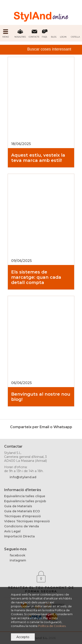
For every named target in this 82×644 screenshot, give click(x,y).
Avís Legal (12, 531)
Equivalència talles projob (25, 501)
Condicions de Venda (22, 526)
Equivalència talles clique (25, 496)
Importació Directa (19, 536)
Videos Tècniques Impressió (27, 521)
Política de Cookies (52, 626)
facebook (17, 555)
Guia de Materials (18, 506)
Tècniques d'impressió (23, 516)
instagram (18, 560)
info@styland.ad (23, 477)
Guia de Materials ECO (22, 511)
